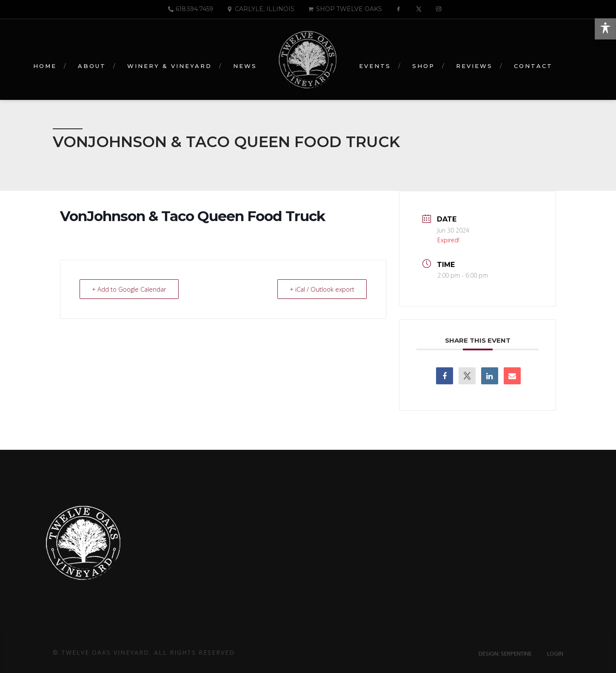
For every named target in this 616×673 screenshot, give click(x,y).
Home (45, 66)
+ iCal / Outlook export (322, 289)
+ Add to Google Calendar (129, 289)
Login (555, 653)
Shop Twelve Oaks (345, 9)
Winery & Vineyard (170, 66)
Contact (533, 66)
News (245, 66)
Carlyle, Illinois (260, 9)
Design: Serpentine (505, 653)
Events (375, 66)
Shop (423, 66)
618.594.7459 (190, 9)
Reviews (474, 66)
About (92, 66)
